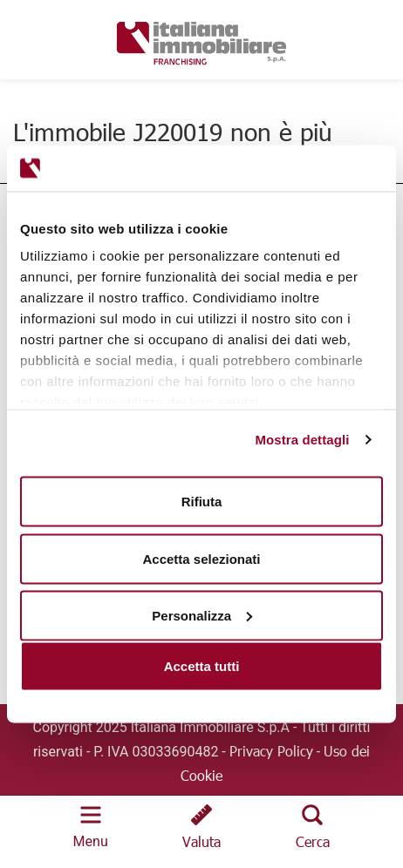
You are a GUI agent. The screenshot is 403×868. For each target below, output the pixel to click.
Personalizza (202, 616)
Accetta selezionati (201, 558)
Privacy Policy (271, 751)
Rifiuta (202, 502)
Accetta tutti (202, 666)
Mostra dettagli (302, 440)
